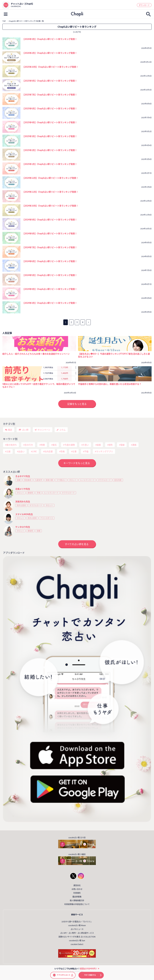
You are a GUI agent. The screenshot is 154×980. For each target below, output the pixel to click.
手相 (38, 493)
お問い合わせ (77, 889)
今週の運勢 (70, 445)
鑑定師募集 (77, 897)
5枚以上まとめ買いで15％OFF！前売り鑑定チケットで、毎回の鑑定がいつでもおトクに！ (39, 385)
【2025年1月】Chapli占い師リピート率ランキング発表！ (50, 164)
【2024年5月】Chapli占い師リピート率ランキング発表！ (50, 275)
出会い (21, 451)
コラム (62, 430)
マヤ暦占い (61, 480)
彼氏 (55, 445)
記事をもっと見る (77, 404)
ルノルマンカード (87, 480)
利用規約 (77, 893)
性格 (63, 451)
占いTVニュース (77, 929)
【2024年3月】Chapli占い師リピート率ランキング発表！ (50, 303)
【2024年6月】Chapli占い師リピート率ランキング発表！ (50, 261)
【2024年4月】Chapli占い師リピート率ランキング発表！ (50, 289)
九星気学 (38, 480)
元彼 (8, 451)
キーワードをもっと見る (77, 463)
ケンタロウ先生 (23, 527)
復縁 (122, 445)
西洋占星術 (21, 505)
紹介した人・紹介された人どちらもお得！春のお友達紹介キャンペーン (36, 354)
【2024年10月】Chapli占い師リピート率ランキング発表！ (50, 206)
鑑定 (10, 430)
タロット (73, 480)
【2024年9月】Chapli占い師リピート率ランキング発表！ (50, 219)
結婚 (99, 445)
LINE (34, 451)
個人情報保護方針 (77, 900)
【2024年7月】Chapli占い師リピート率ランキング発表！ (50, 247)
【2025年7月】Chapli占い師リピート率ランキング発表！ (50, 94)
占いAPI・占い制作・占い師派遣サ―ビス (77, 933)
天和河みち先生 (23, 501)
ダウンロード (144, 5)
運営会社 (77, 885)
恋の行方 (29, 445)
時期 (43, 445)
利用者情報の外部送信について (77, 904)
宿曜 (19, 480)
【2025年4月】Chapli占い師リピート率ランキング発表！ (50, 122)
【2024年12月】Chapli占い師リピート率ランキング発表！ (50, 178)
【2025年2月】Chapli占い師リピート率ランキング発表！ (50, 150)
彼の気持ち (12, 445)
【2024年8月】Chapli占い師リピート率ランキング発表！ (50, 233)
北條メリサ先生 (23, 489)
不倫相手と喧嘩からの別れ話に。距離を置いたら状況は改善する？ (110, 384)
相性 (111, 445)
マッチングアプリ (105, 451)
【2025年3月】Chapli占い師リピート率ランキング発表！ (50, 136)
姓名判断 (118, 480)
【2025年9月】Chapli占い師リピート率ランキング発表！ (50, 81)
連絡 (134, 445)
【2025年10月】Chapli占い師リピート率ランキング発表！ (50, 67)
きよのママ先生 (23, 476)
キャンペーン (44, 430)
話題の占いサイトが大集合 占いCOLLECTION (77, 937)
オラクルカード (104, 480)
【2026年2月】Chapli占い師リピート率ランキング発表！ (50, 53)
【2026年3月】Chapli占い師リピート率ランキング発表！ (50, 39)
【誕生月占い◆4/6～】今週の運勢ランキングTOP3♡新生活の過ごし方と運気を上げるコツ (114, 355)
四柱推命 (28, 480)
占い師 (25, 430)
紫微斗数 (49, 480)
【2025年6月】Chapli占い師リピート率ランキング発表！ (50, 108)
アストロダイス (47, 518)
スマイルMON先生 (24, 514)
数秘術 (30, 493)
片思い (86, 445)
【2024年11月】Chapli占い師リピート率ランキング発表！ (50, 192)
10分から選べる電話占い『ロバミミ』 (77, 922)
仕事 (74, 451)
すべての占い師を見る (77, 544)
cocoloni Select (77, 944)
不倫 (86, 451)
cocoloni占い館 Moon (77, 925)
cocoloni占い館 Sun (77, 940)
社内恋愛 (49, 451)
